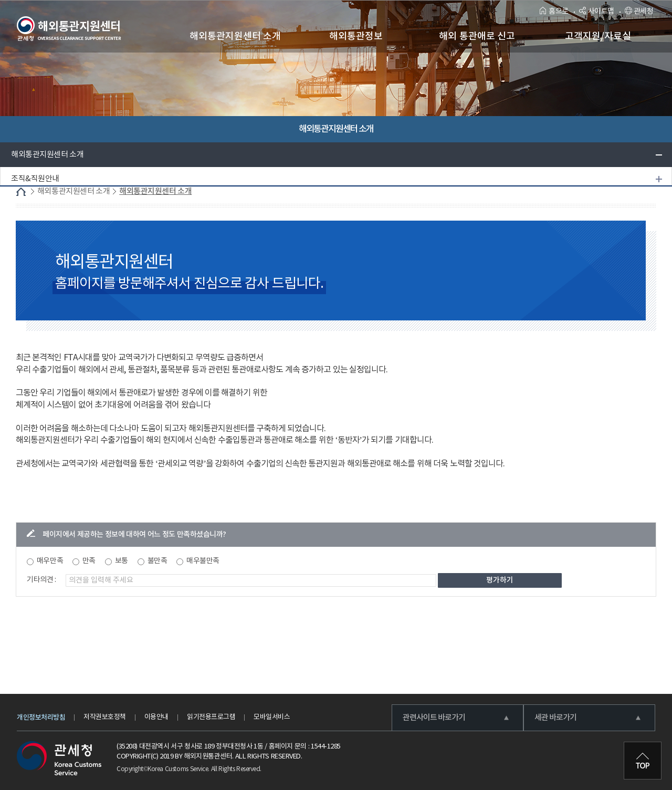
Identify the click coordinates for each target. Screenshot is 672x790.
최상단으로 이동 (643, 761)
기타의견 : (41, 580)
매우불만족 (203, 561)
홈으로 (554, 12)
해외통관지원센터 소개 (47, 155)
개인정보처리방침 (41, 718)
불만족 (157, 561)
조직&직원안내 (35, 179)
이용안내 (156, 717)
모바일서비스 (272, 717)
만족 (89, 561)
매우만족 (50, 561)
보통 (122, 561)
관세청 (639, 12)
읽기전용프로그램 (211, 717)
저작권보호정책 (105, 717)
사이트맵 (597, 12)
